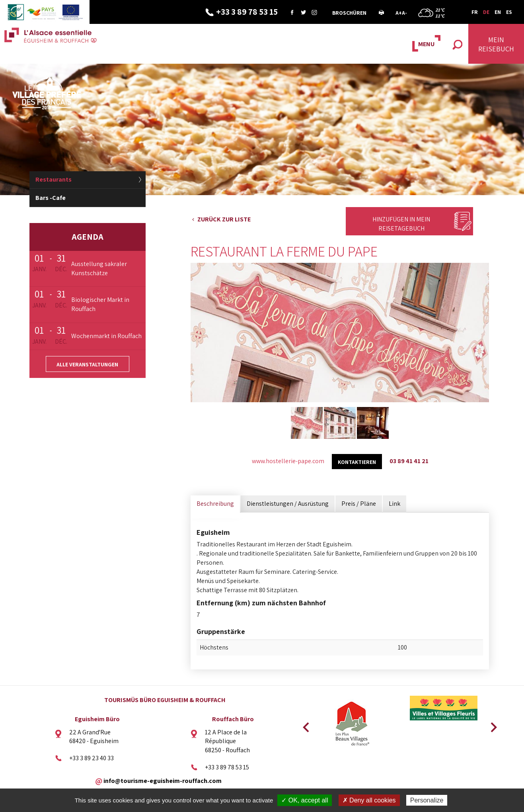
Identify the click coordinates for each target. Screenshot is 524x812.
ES (509, 12)
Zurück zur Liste (224, 219)
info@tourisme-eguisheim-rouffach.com (163, 780)
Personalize (427, 800)
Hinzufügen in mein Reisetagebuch (401, 224)
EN (498, 12)
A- (404, 13)
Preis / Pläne (359, 504)
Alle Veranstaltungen (87, 364)
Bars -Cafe (51, 198)
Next (491, 725)
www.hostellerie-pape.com (288, 461)
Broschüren (349, 13)
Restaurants (54, 179)
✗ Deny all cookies (369, 800)
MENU (426, 44)
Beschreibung (215, 504)
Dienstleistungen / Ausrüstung (288, 504)
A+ (399, 13)
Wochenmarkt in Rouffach (106, 336)
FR (475, 12)
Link (394, 504)
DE (486, 12)
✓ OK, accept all (305, 800)
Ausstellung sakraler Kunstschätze (99, 268)
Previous (305, 725)
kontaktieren (357, 462)
